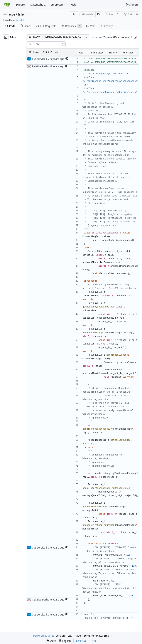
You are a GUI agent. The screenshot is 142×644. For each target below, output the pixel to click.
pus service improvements (48, 59)
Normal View (96, 53)
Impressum (58, 5)
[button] (67, 59)
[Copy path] (135, 37)
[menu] (51, 641)
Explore (20, 5)
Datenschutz (38, 5)
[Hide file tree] (6, 37)
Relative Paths (40, 66)
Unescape (128, 53)
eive (12, 14)
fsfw (21, 14)
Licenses (81, 641)
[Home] (7, 5)
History (113, 53)
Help (74, 5)
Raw (81, 53)
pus (100, 37)
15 (98, 14)
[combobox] (46, 44)
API (94, 641)
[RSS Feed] (74, 14)
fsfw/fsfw (21, 20)
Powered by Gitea (44, 636)
